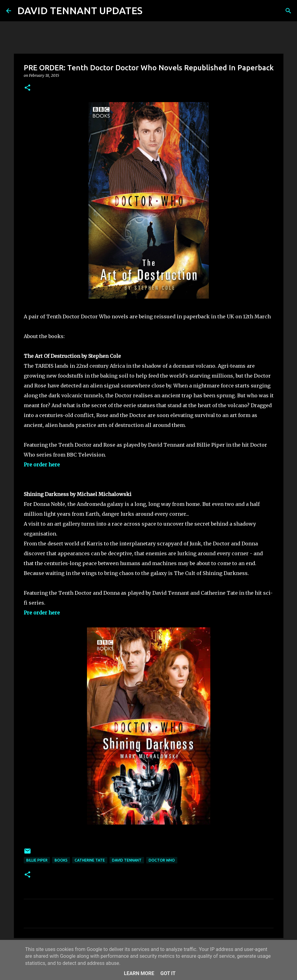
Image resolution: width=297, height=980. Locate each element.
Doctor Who (162, 860)
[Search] (151, 11)
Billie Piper (37, 860)
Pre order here (42, 465)
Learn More (139, 973)
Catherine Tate (90, 860)
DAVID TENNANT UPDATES (80, 10)
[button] (27, 88)
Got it (168, 973)
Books (61, 860)
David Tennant (127, 860)
